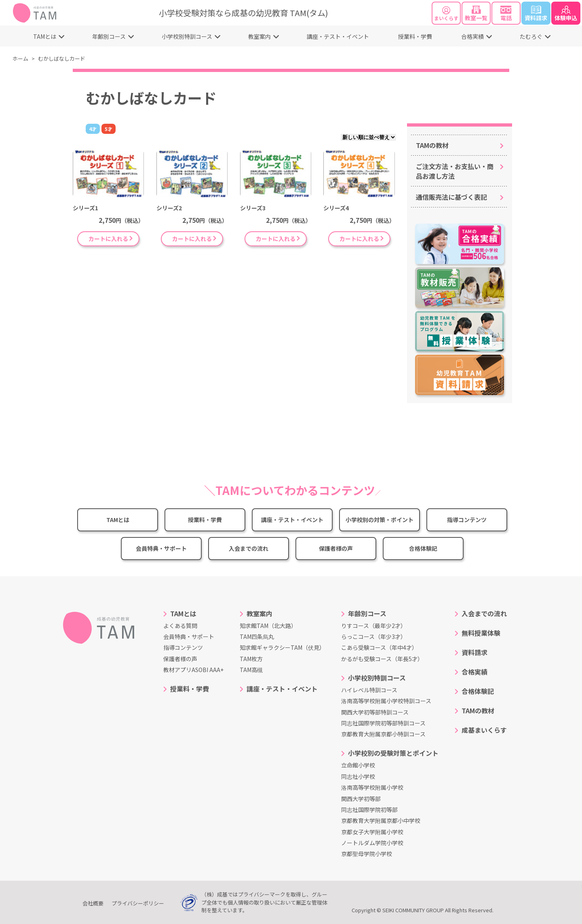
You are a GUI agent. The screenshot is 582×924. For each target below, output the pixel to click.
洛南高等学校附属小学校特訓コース (386, 701)
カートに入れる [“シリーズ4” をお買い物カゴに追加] (359, 239)
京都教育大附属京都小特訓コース (383, 734)
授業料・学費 (415, 36)
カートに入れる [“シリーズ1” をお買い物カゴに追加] (108, 239)
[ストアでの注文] (368, 137)
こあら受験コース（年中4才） (379, 647)
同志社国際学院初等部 (369, 810)
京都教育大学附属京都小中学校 (381, 820)
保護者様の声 (336, 548)
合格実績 (472, 36)
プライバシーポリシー (138, 903)
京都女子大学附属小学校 (372, 832)
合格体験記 (423, 548)
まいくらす (446, 14)
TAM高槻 (251, 670)
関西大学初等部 (361, 799)
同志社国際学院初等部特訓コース (383, 723)
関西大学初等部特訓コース (375, 712)
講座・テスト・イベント (338, 36)
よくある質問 (180, 626)
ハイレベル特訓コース (369, 690)
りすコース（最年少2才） (374, 626)
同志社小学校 (358, 776)
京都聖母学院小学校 (367, 854)
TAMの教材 (432, 145)
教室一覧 (476, 14)
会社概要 (93, 903)
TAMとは (45, 36)
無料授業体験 (481, 633)
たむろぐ (531, 36)
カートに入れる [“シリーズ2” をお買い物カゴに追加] (192, 239)
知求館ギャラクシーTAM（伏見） (282, 647)
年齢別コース (109, 36)
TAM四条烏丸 (257, 636)
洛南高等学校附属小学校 (372, 787)
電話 (506, 14)
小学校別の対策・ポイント (380, 520)
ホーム (20, 58)
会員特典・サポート (161, 548)
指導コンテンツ (467, 520)
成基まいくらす (484, 730)
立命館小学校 (358, 765)
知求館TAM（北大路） (268, 626)
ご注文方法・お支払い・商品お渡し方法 (455, 171)
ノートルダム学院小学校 (372, 843)
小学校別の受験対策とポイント (393, 753)
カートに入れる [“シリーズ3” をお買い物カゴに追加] (276, 239)
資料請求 (536, 14)
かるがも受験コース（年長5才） (382, 659)
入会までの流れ (249, 548)
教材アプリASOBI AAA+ (193, 670)
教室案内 (259, 36)
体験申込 (566, 14)
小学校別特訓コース (187, 36)
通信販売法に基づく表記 (451, 197)
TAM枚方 (251, 659)
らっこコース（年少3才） (374, 636)
